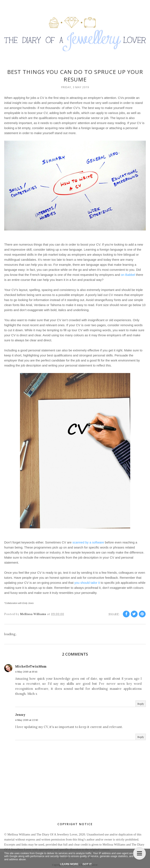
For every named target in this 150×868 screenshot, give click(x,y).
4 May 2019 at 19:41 (26, 672)
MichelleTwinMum (31, 666)
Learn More (69, 864)
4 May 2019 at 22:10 (27, 720)
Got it (87, 864)
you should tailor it (87, 583)
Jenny (20, 715)
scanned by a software (88, 542)
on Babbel (128, 275)
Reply (141, 704)
